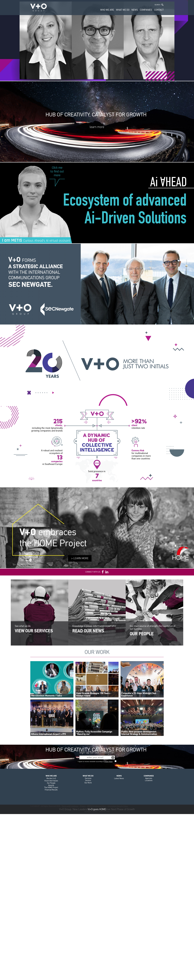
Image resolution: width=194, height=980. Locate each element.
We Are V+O (51, 778)
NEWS (135, 10)
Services (88, 778)
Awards (51, 785)
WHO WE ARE (107, 10)
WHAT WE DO (123, 10)
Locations (149, 780)
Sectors (88, 780)
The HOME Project (51, 787)
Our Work (88, 783)
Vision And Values (51, 781)
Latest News (119, 778)
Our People (51, 783)
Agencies (149, 778)
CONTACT (159, 10)
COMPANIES (146, 10)
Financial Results (51, 790)
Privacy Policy (108, 762)
